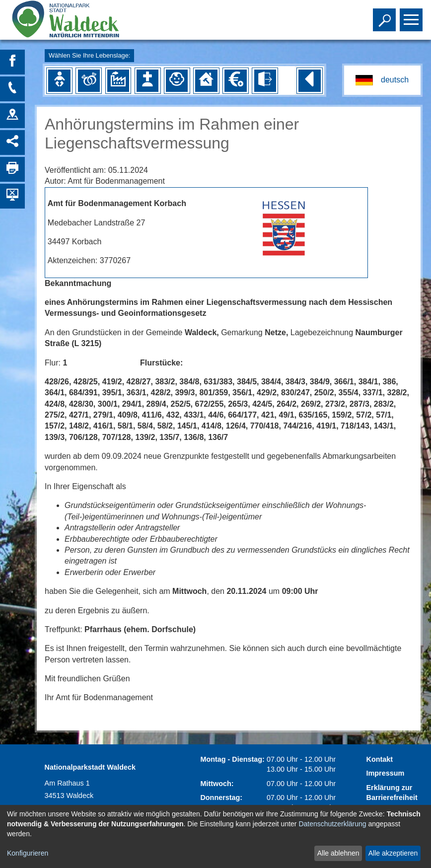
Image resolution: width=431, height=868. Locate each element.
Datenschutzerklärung (332, 824)
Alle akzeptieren (393, 853)
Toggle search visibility (386, 15)
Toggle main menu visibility (412, 15)
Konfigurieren (28, 853)
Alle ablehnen (338, 853)
